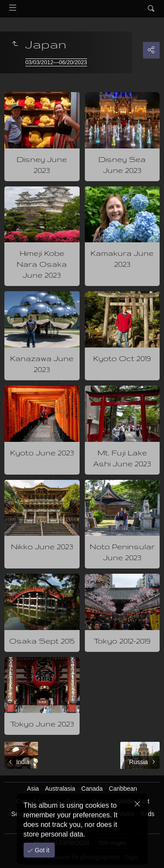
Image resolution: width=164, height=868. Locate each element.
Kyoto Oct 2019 (122, 358)
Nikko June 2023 (42, 546)
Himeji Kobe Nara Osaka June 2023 (42, 264)
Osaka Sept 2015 (42, 641)
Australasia (60, 789)
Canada (92, 789)
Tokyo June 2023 (42, 724)
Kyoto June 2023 (42, 453)
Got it (41, 850)
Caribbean (123, 789)
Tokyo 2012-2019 (122, 641)
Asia (33, 789)
